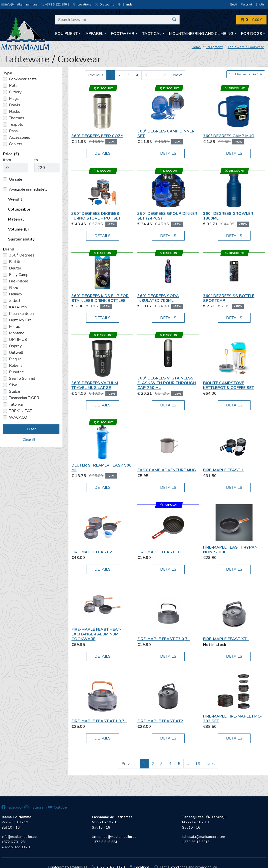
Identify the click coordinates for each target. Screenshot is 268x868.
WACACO (18, 417)
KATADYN (18, 307)
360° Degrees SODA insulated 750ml (158, 298)
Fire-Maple (19, 281)
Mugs (14, 99)
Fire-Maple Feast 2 (92, 552)
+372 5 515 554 (105, 842)
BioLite (15, 262)
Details (103, 153)
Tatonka (16, 404)
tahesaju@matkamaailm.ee (204, 837)
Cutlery (15, 92)
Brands (125, 4)
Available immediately (28, 189)
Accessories (20, 137)
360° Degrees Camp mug (229, 136)
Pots (13, 86)
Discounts (105, 4)
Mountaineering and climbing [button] (201, 34)
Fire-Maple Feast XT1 (226, 639)
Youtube (57, 807)
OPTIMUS (18, 340)
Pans (13, 131)
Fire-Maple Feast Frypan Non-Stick (230, 550)
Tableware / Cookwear (246, 47)
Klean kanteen (21, 314)
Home (196, 47)
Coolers (16, 144)
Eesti (234, 4)
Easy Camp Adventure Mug (167, 470)
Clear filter (31, 440)
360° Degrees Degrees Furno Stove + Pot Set (96, 216)
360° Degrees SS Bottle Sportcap (229, 298)
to (36, 160)
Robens (16, 366)
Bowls (15, 105)
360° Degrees (22, 255)
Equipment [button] (66, 34)
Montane (17, 333)
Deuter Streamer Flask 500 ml (102, 468)
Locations (82, 4)
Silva (13, 385)
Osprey (15, 346)
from (7, 160)
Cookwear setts (23, 79)
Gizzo (14, 288)
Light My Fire (20, 320)
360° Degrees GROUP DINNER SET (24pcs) (167, 216)
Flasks (15, 112)
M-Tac (14, 327)
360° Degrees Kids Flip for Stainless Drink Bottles (100, 298)
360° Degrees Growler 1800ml (228, 216)
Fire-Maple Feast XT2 (160, 721)
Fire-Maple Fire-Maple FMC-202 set (232, 719)
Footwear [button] (123, 34)
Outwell (16, 353)
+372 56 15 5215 (196, 842)
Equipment (214, 47)
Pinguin (15, 359)
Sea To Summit (22, 378)
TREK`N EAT (20, 411)
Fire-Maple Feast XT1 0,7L (99, 721)
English (261, 4)
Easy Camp (19, 275)
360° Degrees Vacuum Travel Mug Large (95, 385)
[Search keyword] (117, 20)
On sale (16, 179)
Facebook (12, 807)
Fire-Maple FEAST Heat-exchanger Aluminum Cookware (97, 634)
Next (177, 75)
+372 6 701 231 (14, 842)
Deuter (15, 268)
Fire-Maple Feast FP (159, 552)
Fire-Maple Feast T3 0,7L (164, 639)
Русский (246, 4)
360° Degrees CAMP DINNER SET (166, 134)
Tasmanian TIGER (24, 398)
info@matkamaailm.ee (19, 4)
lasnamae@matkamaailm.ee (114, 837)
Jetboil (15, 301)
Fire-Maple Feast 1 (223, 470)
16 (164, 75)
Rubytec (16, 372)
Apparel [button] (94, 34)
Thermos (17, 118)
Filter (31, 429)
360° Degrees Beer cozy (97, 136)
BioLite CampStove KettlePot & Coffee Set (229, 385)
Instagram (36, 807)
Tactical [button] (152, 34)
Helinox (16, 294)
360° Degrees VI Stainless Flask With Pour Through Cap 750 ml (167, 383)
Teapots (16, 124)
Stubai (14, 391)
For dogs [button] (252, 34)
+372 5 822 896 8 (55, 4)
